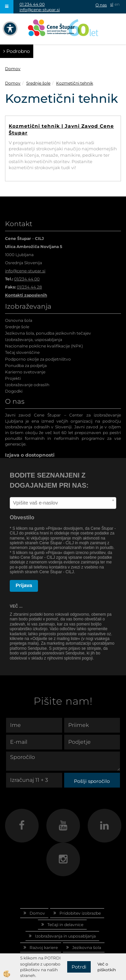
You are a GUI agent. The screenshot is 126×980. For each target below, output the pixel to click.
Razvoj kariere (44, 947)
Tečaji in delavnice (65, 925)
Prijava (24, 585)
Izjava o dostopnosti (30, 455)
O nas (101, 5)
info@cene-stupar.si (40, 10)
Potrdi (79, 967)
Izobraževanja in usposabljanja (65, 936)
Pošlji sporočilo (92, 781)
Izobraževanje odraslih (27, 385)
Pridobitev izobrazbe (80, 913)
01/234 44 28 (29, 287)
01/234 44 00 (27, 279)
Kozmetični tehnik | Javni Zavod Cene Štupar (61, 129)
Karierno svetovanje (25, 372)
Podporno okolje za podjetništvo (38, 359)
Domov (13, 69)
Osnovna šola (19, 320)
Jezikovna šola (87, 947)
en (117, 4)
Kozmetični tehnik (75, 83)
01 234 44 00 (32, 4)
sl (112, 4)
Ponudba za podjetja (26, 365)
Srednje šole (38, 83)
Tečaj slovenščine (22, 352)
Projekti (13, 378)
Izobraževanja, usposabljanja (34, 340)
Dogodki (14, 391)
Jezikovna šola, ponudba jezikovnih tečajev (48, 333)
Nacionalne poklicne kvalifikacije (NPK (43, 346)
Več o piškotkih (107, 967)
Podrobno (17, 51)
